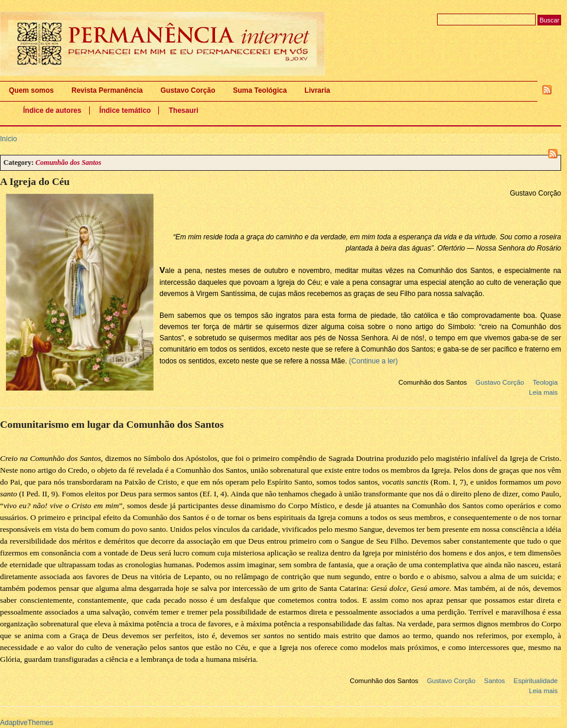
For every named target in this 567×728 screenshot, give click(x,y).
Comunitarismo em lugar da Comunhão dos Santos (112, 425)
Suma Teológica (260, 90)
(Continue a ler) (374, 361)
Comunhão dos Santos (433, 382)
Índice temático (125, 110)
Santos (495, 681)
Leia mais (544, 392)
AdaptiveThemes (27, 723)
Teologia (545, 382)
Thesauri (184, 110)
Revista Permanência (107, 90)
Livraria (317, 90)
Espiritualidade (536, 681)
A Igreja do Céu (35, 182)
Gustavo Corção (188, 90)
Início (9, 139)
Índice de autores (52, 110)
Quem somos (31, 90)
